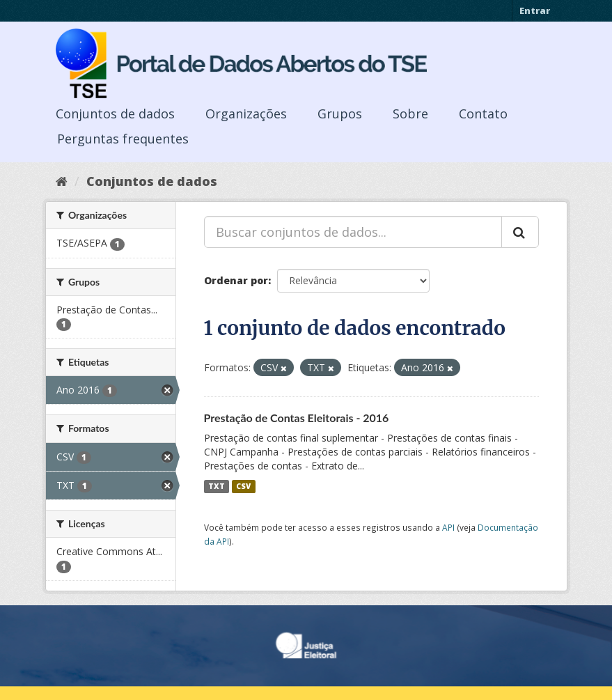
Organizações (246, 114)
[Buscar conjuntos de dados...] (353, 232)
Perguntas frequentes (123, 139)
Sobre (410, 114)
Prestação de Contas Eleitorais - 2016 (297, 418)
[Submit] (520, 232)
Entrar (535, 10)
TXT (217, 486)
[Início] (62, 181)
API (448, 527)
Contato (483, 114)
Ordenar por (236, 280)
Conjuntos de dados (115, 114)
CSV (243, 486)
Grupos (340, 114)
